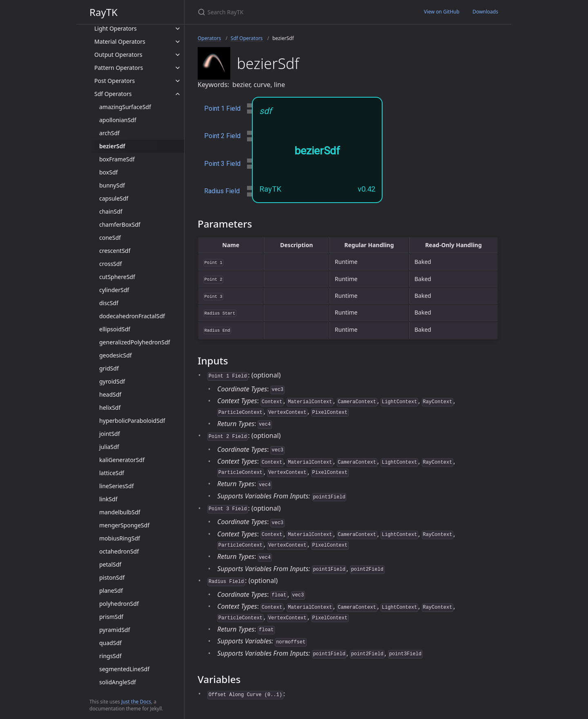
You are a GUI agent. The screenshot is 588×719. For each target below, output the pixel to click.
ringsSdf (110, 656)
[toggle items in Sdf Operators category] (178, 94)
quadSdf (110, 643)
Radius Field (222, 191)
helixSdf (110, 408)
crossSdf (110, 264)
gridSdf (109, 368)
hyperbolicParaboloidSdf (132, 421)
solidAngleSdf (118, 682)
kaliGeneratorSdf (122, 460)
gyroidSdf (112, 381)
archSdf (109, 133)
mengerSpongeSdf (124, 525)
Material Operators (120, 41)
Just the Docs (136, 702)
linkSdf (108, 499)
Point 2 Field (222, 136)
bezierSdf (112, 146)
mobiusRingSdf (120, 538)
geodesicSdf (116, 355)
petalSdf (110, 564)
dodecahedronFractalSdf (132, 316)
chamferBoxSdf (120, 224)
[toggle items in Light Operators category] (178, 29)
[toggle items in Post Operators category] (178, 81)
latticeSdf (112, 473)
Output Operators (118, 55)
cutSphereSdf (117, 277)
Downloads (485, 12)
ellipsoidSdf (115, 329)
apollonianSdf (118, 120)
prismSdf (111, 617)
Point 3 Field (222, 164)
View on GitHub (442, 12)
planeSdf (111, 591)
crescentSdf (115, 251)
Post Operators (115, 81)
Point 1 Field (222, 108)
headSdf (110, 394)
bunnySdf (112, 185)
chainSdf (111, 211)
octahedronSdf (119, 551)
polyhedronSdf (119, 604)
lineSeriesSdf (116, 486)
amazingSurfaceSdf (125, 107)
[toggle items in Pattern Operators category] (178, 68)
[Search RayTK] (294, 12)
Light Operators (116, 28)
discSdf (109, 303)
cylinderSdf (114, 290)
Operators (209, 38)
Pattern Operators (119, 68)
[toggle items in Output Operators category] (178, 55)
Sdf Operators (113, 94)
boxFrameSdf (117, 159)
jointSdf (110, 434)
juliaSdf (109, 447)
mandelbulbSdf (120, 512)
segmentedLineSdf (124, 669)
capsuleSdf (114, 198)
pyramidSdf (115, 630)
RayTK (104, 12)
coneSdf (110, 238)
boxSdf (108, 172)
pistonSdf (112, 577)
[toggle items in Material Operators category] (178, 42)
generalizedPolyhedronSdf (135, 342)
